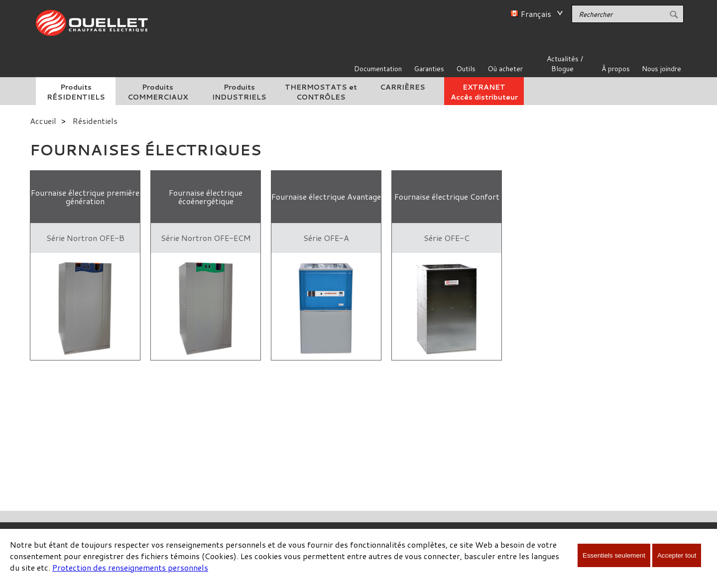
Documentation (378, 69)
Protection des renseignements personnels (130, 567)
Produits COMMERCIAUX (158, 92)
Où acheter (505, 69)
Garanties (429, 69)
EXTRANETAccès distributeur (484, 92)
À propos (616, 69)
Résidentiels (95, 121)
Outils (466, 69)
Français (536, 14)
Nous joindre (661, 69)
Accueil (43, 121)
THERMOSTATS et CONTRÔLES (321, 92)
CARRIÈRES (403, 87)
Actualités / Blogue (565, 64)
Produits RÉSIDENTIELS (76, 92)
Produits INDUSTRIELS (239, 92)
